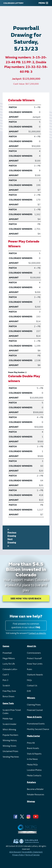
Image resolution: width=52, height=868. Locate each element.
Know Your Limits (35, 664)
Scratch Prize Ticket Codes (12, 712)
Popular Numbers (10, 735)
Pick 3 (5, 680)
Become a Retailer (35, 789)
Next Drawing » (12, 542)
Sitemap (31, 802)
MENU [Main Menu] (43, 3)
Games (6, 646)
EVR (29, 691)
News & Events (34, 717)
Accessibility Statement (32, 852)
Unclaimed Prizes (10, 751)
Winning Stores (9, 746)
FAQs (29, 680)
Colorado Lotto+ (10, 669)
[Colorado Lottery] (13, 3)
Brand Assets (33, 748)
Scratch (6, 686)
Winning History (10, 740)
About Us (32, 646)
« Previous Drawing (12, 533)
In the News (32, 759)
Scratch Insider (9, 724)
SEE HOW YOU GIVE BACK (26, 599)
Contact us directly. (37, 633)
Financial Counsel (35, 710)
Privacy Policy (18, 855)
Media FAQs (32, 765)
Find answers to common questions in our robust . (26, 626)
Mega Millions (9, 659)
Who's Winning (9, 730)
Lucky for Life (9, 664)
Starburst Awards (35, 675)
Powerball (7, 653)
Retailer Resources (36, 795)
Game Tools (8, 703)
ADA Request (15, 852)
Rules (30, 669)
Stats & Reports (34, 754)
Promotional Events (36, 724)
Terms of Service (32, 855)
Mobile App (8, 719)
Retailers (31, 782)
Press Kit (31, 743)
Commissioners (34, 653)
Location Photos (34, 770)
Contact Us (32, 686)
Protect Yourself (34, 659)
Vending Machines (11, 757)
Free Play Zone (9, 691)
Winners (31, 698)
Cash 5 (6, 675)
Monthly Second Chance (38, 729)
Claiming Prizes (34, 705)
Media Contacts (34, 776)
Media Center (33, 736)
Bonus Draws (9, 697)
